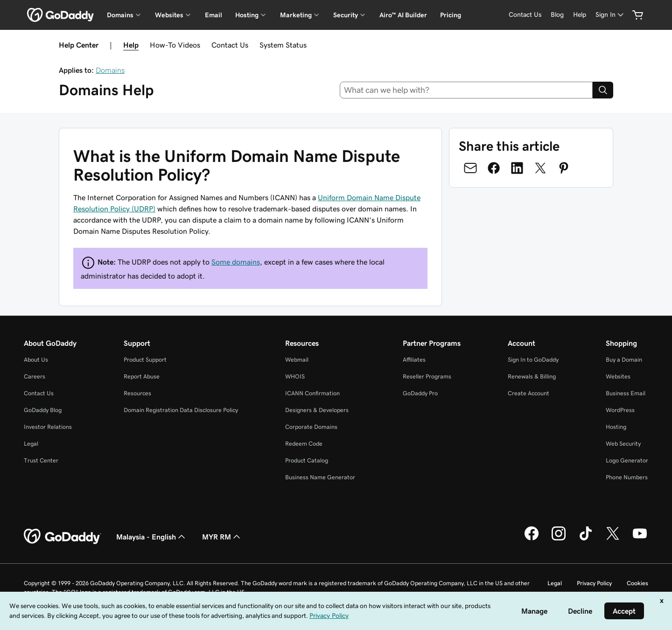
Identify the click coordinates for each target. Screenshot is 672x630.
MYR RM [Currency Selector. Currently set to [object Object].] (222, 537)
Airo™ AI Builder (403, 15)
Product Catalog (307, 460)
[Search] (603, 90)
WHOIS (295, 376)
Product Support (145, 360)
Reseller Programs (427, 376)
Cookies (637, 583)
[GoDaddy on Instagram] (559, 539)
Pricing (451, 15)
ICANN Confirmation (312, 393)
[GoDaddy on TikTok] (586, 539)
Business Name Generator (320, 477)
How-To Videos (175, 45)
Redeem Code (304, 444)
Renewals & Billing (532, 376)
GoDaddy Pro (420, 393)
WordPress (620, 410)
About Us (36, 360)
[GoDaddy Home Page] (63, 537)
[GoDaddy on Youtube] (640, 539)
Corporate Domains (311, 427)
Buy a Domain (624, 360)
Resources (137, 393)
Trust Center (41, 460)
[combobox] (466, 90)
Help (131, 45)
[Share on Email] (470, 168)
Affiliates (414, 360)
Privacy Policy (594, 583)
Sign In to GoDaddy (533, 360)
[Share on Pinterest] (564, 168)
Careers (35, 376)
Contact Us (230, 45)
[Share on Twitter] (540, 168)
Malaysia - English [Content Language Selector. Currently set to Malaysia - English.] (152, 537)
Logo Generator (627, 460)
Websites (618, 376)
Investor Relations (48, 427)
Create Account (528, 393)
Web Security (623, 444)
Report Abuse (142, 376)
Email (213, 15)
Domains (110, 70)
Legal (31, 444)
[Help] (580, 15)
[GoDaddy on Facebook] (532, 539)
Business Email (626, 393)
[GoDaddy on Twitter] (613, 539)
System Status (283, 45)
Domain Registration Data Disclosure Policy (181, 410)
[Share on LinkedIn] (517, 168)
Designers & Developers (317, 410)
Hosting (616, 427)
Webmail (297, 360)
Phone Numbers (627, 477)
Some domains (236, 262)
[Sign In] (610, 15)
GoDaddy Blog (43, 410)
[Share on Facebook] (494, 168)
